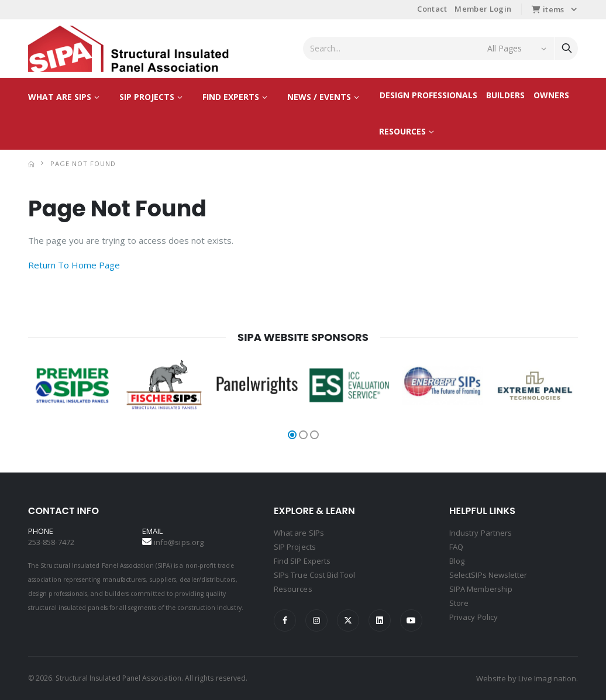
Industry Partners (481, 533)
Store (459, 603)
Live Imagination (547, 678)
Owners (551, 95)
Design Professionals (428, 95)
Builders (505, 95)
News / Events (319, 97)
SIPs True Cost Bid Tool (315, 575)
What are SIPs (60, 97)
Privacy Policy (474, 617)
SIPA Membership (481, 589)
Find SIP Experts (302, 561)
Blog (457, 561)
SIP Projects (147, 97)
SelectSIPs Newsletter (488, 575)
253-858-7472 (51, 542)
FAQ (456, 547)
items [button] (548, 9)
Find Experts (231, 97)
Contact (432, 9)
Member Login (483, 9)
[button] (292, 435)
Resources (402, 131)
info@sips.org (179, 542)
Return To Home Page (74, 265)
